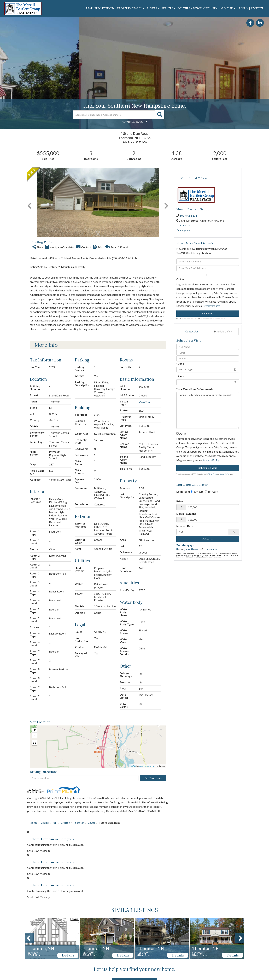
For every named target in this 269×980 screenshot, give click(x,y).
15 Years (211, 491)
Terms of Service (224, 474)
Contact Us (183, 226)
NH (55, 823)
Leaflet (133, 766)
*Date (180, 364)
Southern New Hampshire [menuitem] (198, 8)
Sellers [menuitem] (168, 8)
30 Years (197, 491)
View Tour (145, 402)
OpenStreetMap (146, 766)
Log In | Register (251, 8)
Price (180, 501)
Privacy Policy (211, 306)
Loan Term (183, 491)
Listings (45, 823)
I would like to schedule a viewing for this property (208, 410)
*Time (180, 376)
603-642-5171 (188, 215)
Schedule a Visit (223, 331)
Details (68, 955)
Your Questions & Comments (195, 389)
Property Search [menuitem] (131, 8)
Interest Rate (185, 526)
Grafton (65, 823)
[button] (160, 115)
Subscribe (208, 314)
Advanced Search (134, 122)
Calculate (208, 539)
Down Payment (186, 514)
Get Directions (153, 778)
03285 (92, 823)
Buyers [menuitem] (153, 8)
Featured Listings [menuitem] (100, 8)
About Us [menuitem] (228, 8)
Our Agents (183, 230)
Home (34, 823)
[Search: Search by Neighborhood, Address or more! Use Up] (114, 115)
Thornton (79, 823)
